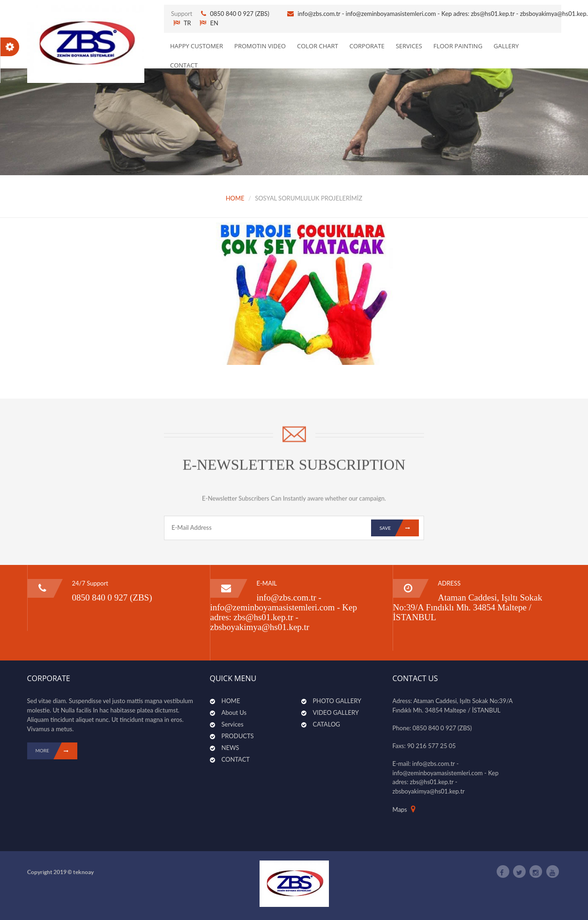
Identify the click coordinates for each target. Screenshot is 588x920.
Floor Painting (458, 46)
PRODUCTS (238, 736)
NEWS (231, 748)
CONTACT (184, 65)
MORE (56, 751)
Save (399, 528)
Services (233, 724)
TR (182, 23)
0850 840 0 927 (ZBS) (240, 14)
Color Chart (318, 46)
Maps (400, 809)
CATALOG (327, 724)
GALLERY (506, 46)
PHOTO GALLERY (337, 701)
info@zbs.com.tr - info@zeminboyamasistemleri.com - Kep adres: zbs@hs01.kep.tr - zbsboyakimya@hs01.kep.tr (284, 612)
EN (209, 23)
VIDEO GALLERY (336, 712)
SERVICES (409, 46)
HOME (235, 198)
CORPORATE (367, 46)
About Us (234, 712)
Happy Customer (197, 46)
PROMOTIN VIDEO (260, 46)
